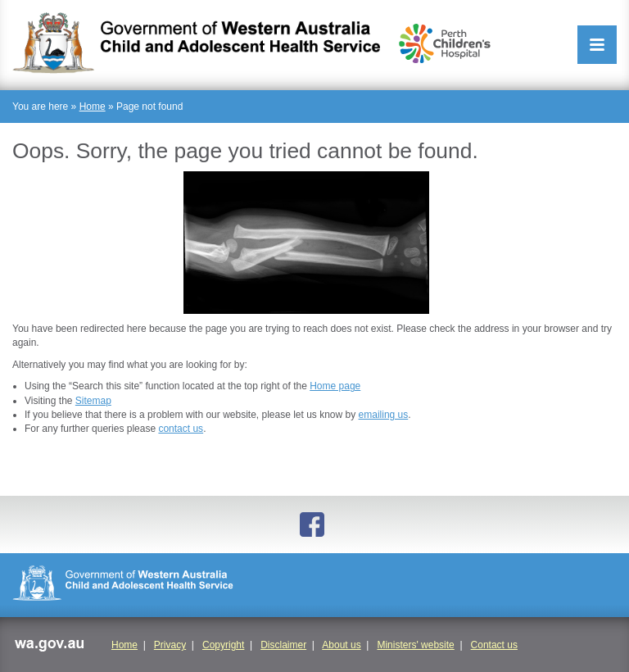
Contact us (494, 645)
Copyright (223, 645)
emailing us (384, 415)
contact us (181, 429)
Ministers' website (415, 645)
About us (341, 645)
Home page (335, 386)
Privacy (170, 645)
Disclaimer (283, 645)
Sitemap (93, 401)
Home (93, 107)
